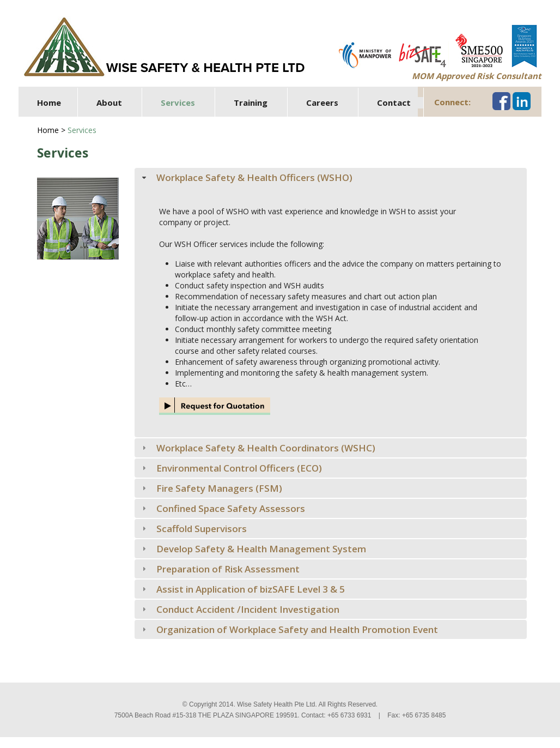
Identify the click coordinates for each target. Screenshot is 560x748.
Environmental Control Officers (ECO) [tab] (231, 468)
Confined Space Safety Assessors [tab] (223, 508)
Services (178, 102)
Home (49, 102)
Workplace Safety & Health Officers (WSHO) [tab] (246, 177)
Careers (322, 102)
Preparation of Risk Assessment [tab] (220, 569)
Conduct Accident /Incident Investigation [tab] (240, 609)
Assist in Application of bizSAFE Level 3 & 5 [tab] (242, 589)
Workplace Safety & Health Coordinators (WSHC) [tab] (258, 448)
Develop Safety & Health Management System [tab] (253, 549)
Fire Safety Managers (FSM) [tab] (211, 488)
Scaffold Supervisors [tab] (193, 529)
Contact (394, 102)
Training (251, 102)
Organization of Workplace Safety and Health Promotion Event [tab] (289, 629)
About (109, 102)
